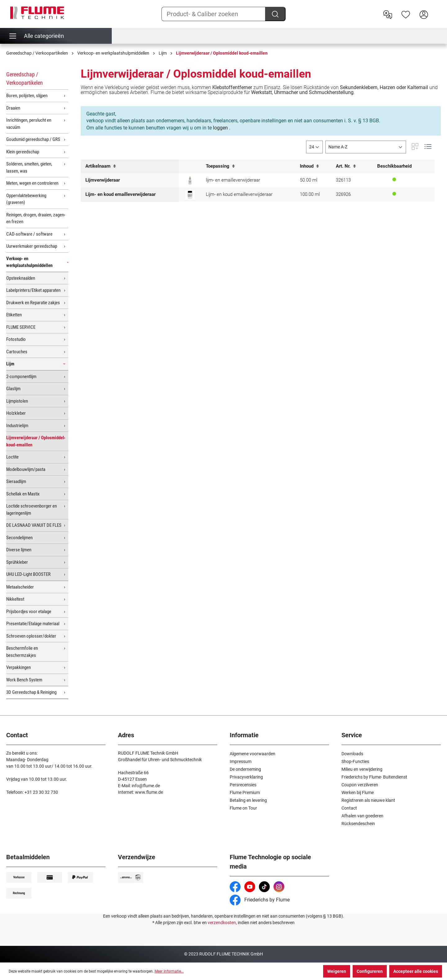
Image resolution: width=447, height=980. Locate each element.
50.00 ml (309, 180)
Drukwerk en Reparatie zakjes (33, 303)
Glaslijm (13, 389)
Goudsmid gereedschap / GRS (33, 139)
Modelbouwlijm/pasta (26, 469)
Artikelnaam (101, 166)
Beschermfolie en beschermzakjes (22, 652)
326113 (343, 180)
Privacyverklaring (246, 777)
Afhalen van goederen (362, 816)
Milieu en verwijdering (362, 769)
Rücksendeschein (358, 824)
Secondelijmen (19, 538)
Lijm (10, 364)
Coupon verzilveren (360, 785)
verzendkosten (222, 923)
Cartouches (17, 352)
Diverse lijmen (19, 550)
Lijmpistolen (17, 401)
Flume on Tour (243, 808)
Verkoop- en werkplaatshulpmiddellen (29, 262)
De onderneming (245, 769)
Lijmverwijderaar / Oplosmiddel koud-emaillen (35, 441)
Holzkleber (16, 413)
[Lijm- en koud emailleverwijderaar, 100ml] (190, 195)
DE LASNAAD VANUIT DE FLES (34, 525)
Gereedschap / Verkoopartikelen (25, 79)
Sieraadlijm (16, 481)
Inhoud (309, 166)
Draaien (13, 108)
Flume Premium (245, 793)
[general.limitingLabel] (314, 147)
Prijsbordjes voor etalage (29, 612)
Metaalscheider (20, 587)
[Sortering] (366, 147)
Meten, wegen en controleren (32, 183)
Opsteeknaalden (21, 278)
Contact (349, 808)
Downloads (352, 754)
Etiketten (14, 315)
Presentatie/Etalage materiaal (33, 624)
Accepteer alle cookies (416, 971)
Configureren (370, 971)
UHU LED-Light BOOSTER (28, 574)
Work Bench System (24, 680)
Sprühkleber (17, 562)
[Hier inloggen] (424, 14)
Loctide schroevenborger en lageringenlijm (32, 510)
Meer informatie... (169, 971)
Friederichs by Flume (260, 900)
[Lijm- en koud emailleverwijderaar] (190, 180)
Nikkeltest (15, 599)
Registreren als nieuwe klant (368, 800)
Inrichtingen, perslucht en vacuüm (29, 124)
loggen (220, 128)
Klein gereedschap (23, 152)
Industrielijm (17, 426)
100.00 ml (310, 194)
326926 (343, 194)
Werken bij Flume (358, 793)
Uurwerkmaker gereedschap (32, 246)
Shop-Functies (355, 761)
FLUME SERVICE (21, 327)
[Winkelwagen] (437, 10)
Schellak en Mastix (23, 494)
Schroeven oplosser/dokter (31, 636)
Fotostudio (16, 339)
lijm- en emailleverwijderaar (233, 180)
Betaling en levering (248, 800)
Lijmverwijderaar (103, 180)
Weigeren (337, 971)
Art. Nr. (346, 166)
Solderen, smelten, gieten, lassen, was (29, 167)
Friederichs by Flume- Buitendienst (374, 777)
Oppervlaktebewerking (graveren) (26, 199)
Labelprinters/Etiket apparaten (33, 290)
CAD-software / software (29, 234)
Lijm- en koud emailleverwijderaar (120, 194)
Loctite (12, 457)
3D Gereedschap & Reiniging (31, 692)
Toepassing (220, 166)
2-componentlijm (21, 377)
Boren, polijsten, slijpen (27, 96)
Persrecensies (243, 785)
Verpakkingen (18, 667)
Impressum (241, 761)
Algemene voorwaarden (253, 754)
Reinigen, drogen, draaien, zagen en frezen (35, 218)
